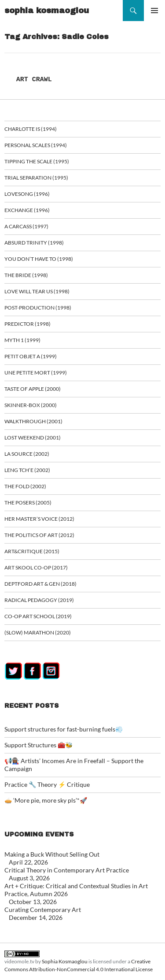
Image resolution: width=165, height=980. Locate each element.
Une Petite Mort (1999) (36, 373)
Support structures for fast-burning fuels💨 (64, 729)
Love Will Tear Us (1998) (37, 291)
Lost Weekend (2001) (33, 438)
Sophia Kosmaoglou (65, 961)
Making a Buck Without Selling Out (52, 854)
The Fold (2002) (25, 486)
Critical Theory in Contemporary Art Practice (67, 870)
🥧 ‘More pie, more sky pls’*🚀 (46, 800)
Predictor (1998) (27, 324)
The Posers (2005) (28, 503)
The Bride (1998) (26, 275)
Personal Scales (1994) (36, 145)
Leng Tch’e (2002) (27, 470)
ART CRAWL (34, 80)
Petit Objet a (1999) (31, 356)
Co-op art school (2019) (38, 616)
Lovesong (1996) (27, 194)
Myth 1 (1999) (22, 340)
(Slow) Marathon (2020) (38, 632)
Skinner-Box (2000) (31, 405)
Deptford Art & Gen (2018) (40, 584)
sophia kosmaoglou (47, 11)
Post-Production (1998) (38, 308)
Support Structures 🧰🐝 (38, 745)
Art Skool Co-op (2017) (36, 567)
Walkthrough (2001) (33, 421)
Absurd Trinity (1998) (34, 243)
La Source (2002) (27, 454)
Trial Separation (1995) (36, 178)
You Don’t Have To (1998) (39, 259)
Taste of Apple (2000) (33, 389)
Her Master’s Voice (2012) (39, 519)
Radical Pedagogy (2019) (39, 600)
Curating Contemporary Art (43, 910)
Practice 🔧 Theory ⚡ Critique (47, 784)
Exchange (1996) (27, 210)
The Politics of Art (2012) (39, 535)
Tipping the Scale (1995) (37, 161)
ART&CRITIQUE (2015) (32, 551)
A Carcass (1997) (26, 226)
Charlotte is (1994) (31, 129)
